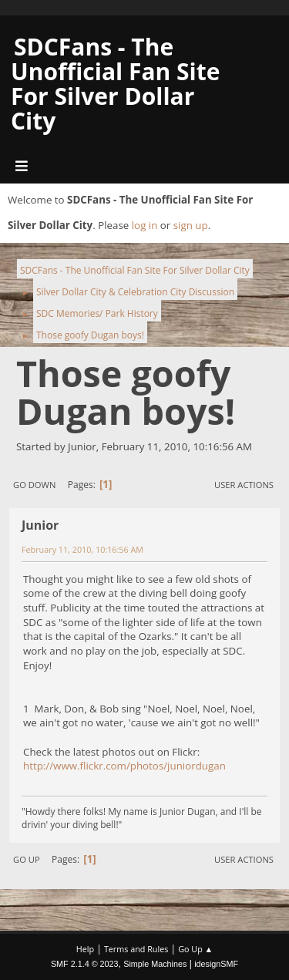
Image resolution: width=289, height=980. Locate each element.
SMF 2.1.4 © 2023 (85, 964)
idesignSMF (216, 964)
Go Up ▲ (195, 949)
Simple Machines (155, 964)
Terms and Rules (136, 949)
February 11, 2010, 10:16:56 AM (82, 549)
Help (85, 949)
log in (145, 225)
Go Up (27, 859)
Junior (40, 525)
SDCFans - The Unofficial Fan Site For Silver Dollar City (116, 84)
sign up (191, 225)
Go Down (34, 485)
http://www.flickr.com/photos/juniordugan (124, 766)
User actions (244, 485)
